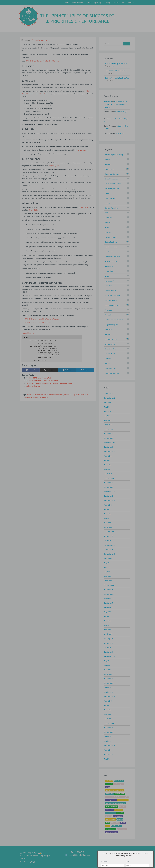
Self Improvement (111, 339)
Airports (108, 164)
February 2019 (109, 532)
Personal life (42, 395)
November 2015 (109, 688)
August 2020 (108, 456)
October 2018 (108, 549)
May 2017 (107, 625)
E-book (108, 826)
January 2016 (108, 679)
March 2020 (108, 474)
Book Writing (109, 169)
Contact (131, 3)
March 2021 (108, 425)
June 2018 (107, 567)
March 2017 (108, 634)
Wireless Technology (112, 373)
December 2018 (109, 541)
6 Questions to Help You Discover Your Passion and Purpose (117, 64)
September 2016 (110, 656)
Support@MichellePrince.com (79, 855)
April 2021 (107, 420)
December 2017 (109, 594)
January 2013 (108, 754)
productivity (109, 784)
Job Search (109, 266)
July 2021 (107, 407)
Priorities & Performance (55, 395)
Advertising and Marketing (114, 155)
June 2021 (107, 411)
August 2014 (108, 750)
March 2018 (108, 581)
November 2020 (109, 443)
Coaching (107, 3)
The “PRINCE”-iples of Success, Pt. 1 (38, 378)
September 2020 (110, 451)
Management (109, 281)
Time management (111, 819)
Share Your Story (119, 781)
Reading (108, 334)
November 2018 (109, 545)
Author (108, 823)
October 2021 (108, 394)
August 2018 (108, 558)
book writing (109, 781)
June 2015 (107, 710)
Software (108, 359)
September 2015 (110, 696)
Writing (108, 787)
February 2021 (109, 429)
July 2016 (107, 661)
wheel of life (44, 397)
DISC (107, 213)
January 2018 (108, 590)
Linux (107, 276)
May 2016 (107, 665)
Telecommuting (110, 368)
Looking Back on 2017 (33, 386)
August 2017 (108, 612)
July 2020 (107, 460)
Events (107, 227)
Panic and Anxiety (111, 300)
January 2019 (108, 536)
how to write (119, 810)
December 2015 (109, 683)
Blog (124, 3)
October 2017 (108, 603)
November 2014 (109, 737)
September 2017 (110, 607)
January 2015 (108, 728)
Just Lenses (108, 102)
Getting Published (111, 242)
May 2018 (107, 572)
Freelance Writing (111, 237)
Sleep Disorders (110, 349)
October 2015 (108, 692)
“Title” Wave (120, 133)
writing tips (122, 807)
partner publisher (122, 829)
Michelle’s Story (77, 3)
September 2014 (110, 745)
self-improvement (120, 794)
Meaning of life (32, 395)
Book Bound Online (116, 826)
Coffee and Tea (110, 198)
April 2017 (107, 630)
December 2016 (109, 647)
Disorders (108, 218)
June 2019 (107, 514)
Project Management (112, 325)
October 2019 (108, 496)
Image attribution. (28, 333)
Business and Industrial (113, 184)
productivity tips (119, 784)
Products (116, 3)
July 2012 (107, 759)
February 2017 (109, 639)
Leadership (109, 271)
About (122, 856)
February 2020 (109, 478)
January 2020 (108, 483)
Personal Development (40, 40)
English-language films (112, 832)
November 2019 (109, 492)
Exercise (108, 232)
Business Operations (112, 189)
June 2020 (107, 465)
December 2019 (109, 487)
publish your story (111, 813)
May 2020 (107, 469)
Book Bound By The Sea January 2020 (115, 803)
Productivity (109, 315)
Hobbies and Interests (112, 257)
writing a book (110, 794)
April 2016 (107, 670)
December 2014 (109, 732)
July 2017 (107, 616)
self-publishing (110, 344)
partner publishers (111, 829)
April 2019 (107, 523)
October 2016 (108, 652)
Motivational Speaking (113, 295)
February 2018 (109, 585)
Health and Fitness (111, 247)
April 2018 (107, 576)
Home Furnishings (111, 261)
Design (107, 203)
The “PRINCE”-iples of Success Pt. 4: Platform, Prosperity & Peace (49, 383)
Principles (108, 310)
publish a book (110, 810)
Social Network (110, 354)
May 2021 (107, 416)
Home (67, 3)
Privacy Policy (130, 856)
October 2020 (108, 447)
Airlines (108, 159)
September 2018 (110, 554)
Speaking (98, 3)
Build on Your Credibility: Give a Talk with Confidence (117, 78)
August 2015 (108, 701)
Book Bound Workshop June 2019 (115, 790)
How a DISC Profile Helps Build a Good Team (117, 71)
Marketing (108, 286)
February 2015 (109, 723)
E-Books (108, 223)
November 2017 (109, 598)
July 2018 (107, 563)
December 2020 (109, 438)
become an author (123, 800)
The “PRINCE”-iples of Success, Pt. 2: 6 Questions (43, 381)
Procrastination (118, 816)
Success (108, 363)
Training (88, 3)
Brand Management (112, 179)
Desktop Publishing (112, 208)
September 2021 (110, 398)
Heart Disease (110, 252)
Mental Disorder (110, 291)
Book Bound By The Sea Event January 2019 (117, 797)
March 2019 (108, 527)
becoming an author (111, 800)
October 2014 (108, 741)
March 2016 (108, 674)
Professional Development (114, 320)
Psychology (109, 816)
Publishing (109, 329)
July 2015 (107, 705)
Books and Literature (112, 174)
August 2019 (108, 505)
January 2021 (108, 434)
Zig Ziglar (123, 823)
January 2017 (108, 643)
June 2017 (107, 621)
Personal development (112, 807)
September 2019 (110, 500)
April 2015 (107, 714)
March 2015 (108, 719)
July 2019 (107, 509)
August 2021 (108, 402)
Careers (108, 193)
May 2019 (107, 518)
